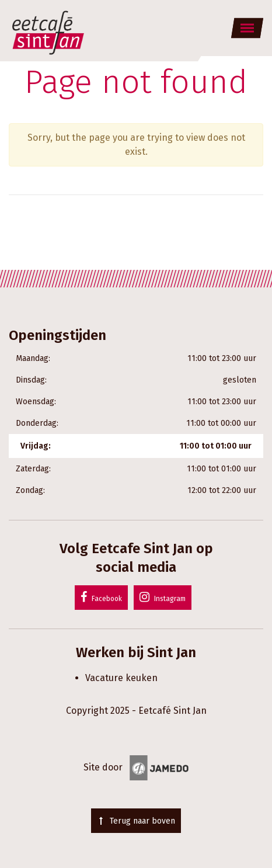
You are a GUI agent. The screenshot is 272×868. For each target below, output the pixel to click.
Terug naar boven (136, 821)
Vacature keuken (121, 678)
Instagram (163, 597)
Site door (136, 767)
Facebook (101, 597)
